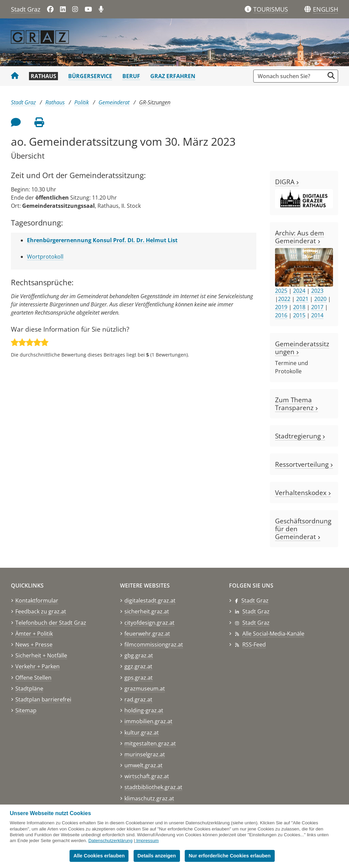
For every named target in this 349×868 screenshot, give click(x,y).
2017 (317, 307)
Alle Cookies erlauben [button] (99, 856)
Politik (82, 102)
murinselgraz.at (145, 754)
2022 (284, 299)
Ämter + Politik (34, 634)
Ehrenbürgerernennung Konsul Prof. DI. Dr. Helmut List (102, 240)
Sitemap (26, 710)
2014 (317, 315)
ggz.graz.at (138, 666)
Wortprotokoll (45, 257)
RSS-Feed (254, 645)
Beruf (131, 76)
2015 (299, 315)
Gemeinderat (114, 102)
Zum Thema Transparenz (297, 404)
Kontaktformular (37, 601)
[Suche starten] (331, 76)
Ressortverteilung (304, 464)
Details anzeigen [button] (157, 856)
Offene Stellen (33, 678)
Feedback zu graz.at (41, 611)
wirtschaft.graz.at (147, 776)
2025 (281, 291)
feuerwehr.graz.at (147, 634)
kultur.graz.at (142, 733)
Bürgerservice (90, 76)
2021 (302, 299)
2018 (299, 307)
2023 (317, 291)
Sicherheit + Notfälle (41, 655)
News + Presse (34, 645)
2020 (320, 299)
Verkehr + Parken (37, 666)
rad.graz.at (138, 699)
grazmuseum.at (145, 689)
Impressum (148, 841)
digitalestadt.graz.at (150, 601)
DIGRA (287, 182)
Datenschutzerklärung (110, 841)
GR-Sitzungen (155, 102)
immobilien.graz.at (148, 721)
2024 (299, 291)
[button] (325, 10)
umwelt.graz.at (143, 765)
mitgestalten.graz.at (150, 743)
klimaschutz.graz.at (149, 798)
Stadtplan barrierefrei (43, 699)
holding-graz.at (144, 710)
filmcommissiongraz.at (154, 645)
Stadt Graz (26, 9)
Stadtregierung (300, 436)
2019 (281, 307)
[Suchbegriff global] (291, 76)
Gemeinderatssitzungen (302, 348)
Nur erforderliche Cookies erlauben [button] (230, 856)
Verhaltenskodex (303, 493)
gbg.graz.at (139, 655)
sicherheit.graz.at (147, 611)
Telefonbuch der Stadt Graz (51, 623)
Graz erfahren (173, 76)
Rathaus (43, 76)
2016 (281, 315)
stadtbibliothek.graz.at (153, 787)
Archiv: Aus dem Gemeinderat (300, 237)
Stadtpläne (29, 689)
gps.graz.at (139, 678)
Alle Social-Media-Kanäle (273, 634)
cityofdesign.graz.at (149, 623)
